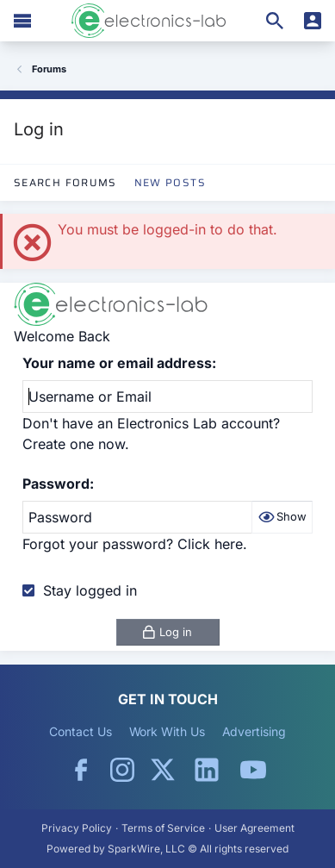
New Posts (170, 182)
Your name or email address (117, 363)
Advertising (254, 731)
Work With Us (167, 731)
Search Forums (65, 182)
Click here (210, 544)
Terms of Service (163, 828)
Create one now (74, 444)
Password (56, 484)
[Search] (275, 21)
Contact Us (80, 731)
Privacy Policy (77, 828)
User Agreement (254, 828)
